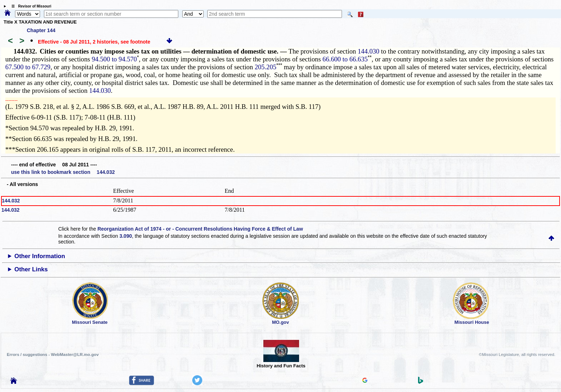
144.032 (11, 201)
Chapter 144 (41, 30)
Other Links (31, 269)
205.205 (266, 67)
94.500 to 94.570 (114, 59)
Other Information (40, 256)
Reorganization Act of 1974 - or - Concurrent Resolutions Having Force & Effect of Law (200, 229)
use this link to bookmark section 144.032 (63, 172)
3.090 (126, 236)
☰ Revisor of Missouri (30, 6)
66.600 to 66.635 (345, 59)
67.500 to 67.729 (28, 67)
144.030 (369, 51)
